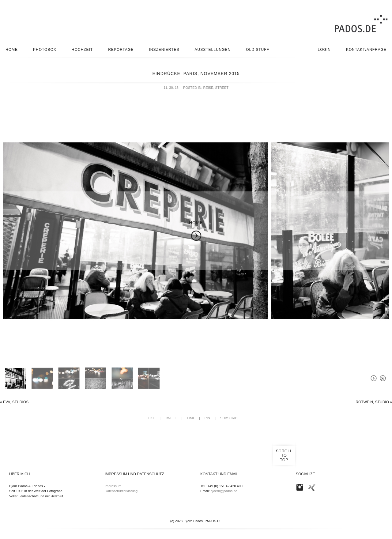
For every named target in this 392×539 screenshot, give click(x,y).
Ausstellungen (213, 50)
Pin (207, 418)
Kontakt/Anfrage (366, 50)
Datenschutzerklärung (121, 491)
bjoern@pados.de (224, 491)
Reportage (121, 50)
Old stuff (258, 50)
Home (12, 50)
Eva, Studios (14, 402)
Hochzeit (82, 50)
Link (190, 418)
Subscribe (230, 418)
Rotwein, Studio (374, 402)
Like (151, 418)
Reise (208, 88)
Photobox (45, 50)
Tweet (171, 418)
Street (222, 88)
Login (324, 50)
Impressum (113, 486)
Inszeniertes (164, 50)
